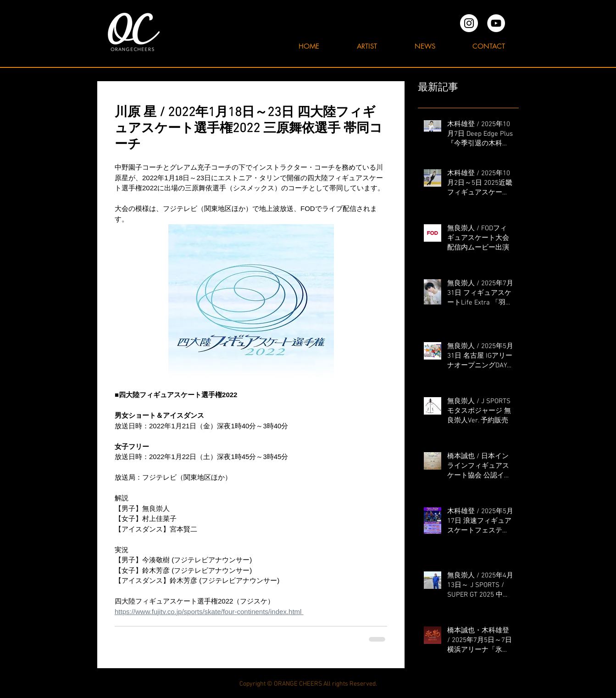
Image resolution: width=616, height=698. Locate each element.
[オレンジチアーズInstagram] (469, 23)
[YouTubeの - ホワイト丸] (496, 23)
